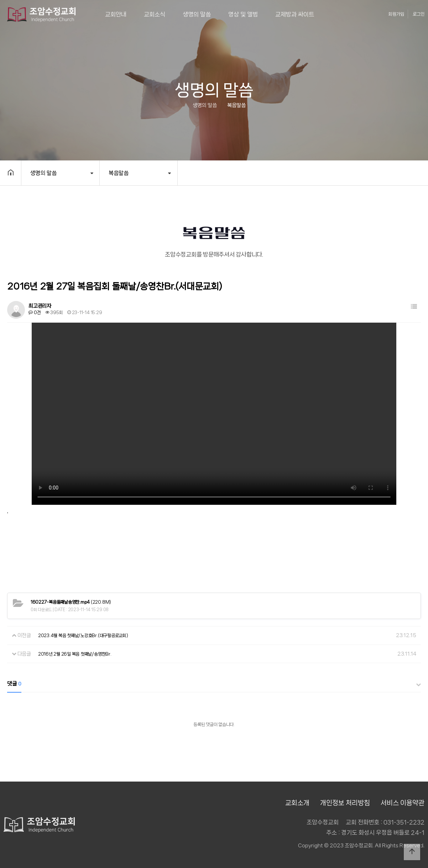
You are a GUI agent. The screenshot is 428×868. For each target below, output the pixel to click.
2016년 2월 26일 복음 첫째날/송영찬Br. (75, 654)
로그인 (419, 14)
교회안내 (116, 14)
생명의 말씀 (197, 14)
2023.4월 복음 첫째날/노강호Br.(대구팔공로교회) (83, 636)
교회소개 (297, 803)
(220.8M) (71, 602)
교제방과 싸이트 (295, 14)
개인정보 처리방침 (345, 803)
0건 (35, 313)
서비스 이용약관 (403, 803)
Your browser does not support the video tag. (214, 414)
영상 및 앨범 (243, 14)
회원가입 (396, 14)
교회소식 (155, 14)
